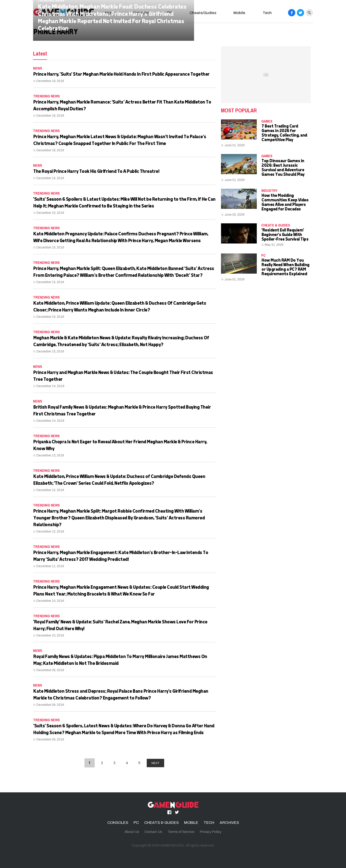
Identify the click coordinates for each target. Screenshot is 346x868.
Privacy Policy (211, 832)
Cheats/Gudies (203, 13)
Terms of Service (181, 832)
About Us (132, 832)
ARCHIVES (229, 823)
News (38, 68)
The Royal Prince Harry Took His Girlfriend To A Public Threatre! (96, 171)
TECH (209, 823)
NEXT (156, 763)
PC (263, 255)
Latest (40, 53)
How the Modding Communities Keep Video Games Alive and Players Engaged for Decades (285, 202)
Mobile (239, 13)
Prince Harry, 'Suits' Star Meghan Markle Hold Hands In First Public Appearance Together (121, 74)
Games (267, 121)
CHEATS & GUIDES (276, 225)
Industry (269, 190)
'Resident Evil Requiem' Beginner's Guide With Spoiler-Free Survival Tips (285, 234)
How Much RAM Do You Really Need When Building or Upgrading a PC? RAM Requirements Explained (285, 267)
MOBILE (191, 823)
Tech (267, 13)
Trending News (46, 96)
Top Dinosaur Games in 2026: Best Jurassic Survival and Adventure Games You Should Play (283, 167)
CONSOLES (118, 823)
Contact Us (153, 832)
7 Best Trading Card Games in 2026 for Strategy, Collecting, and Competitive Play (284, 133)
